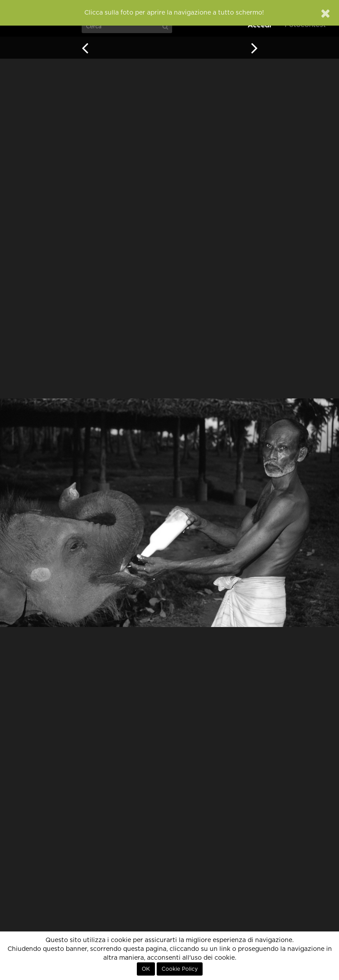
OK (146, 969)
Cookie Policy (180, 969)
